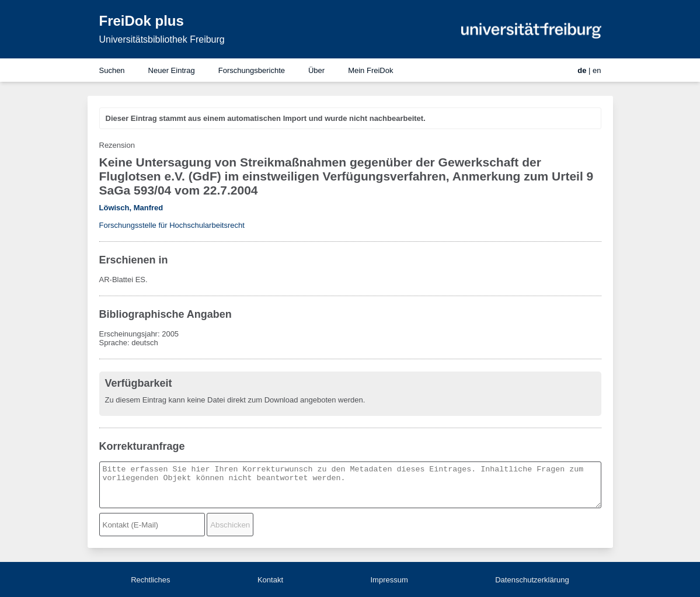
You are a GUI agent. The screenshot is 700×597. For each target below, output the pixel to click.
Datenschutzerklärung (532, 580)
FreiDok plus (142, 21)
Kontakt (270, 580)
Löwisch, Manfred (131, 208)
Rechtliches (150, 580)
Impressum (389, 580)
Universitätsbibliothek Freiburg (162, 39)
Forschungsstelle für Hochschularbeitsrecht (172, 225)
